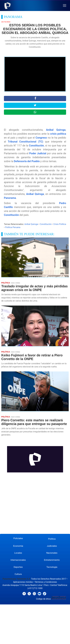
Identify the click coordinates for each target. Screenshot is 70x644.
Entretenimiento (52, 560)
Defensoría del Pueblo (27, 161)
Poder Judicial (38, 153)
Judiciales (52, 546)
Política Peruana (13, 227)
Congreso (41, 138)
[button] (65, 6)
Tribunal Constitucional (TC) (25, 142)
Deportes (18, 567)
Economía (18, 546)
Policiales (18, 538)
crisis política (58, 134)
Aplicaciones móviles (23, 582)
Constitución (36, 146)
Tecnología (52, 567)
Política (52, 539)
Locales (18, 553)
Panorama (10, 198)
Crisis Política (60, 224)
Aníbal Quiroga (56, 130)
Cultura (18, 574)
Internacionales (18, 560)
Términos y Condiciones (46, 582)
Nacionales (52, 553)
